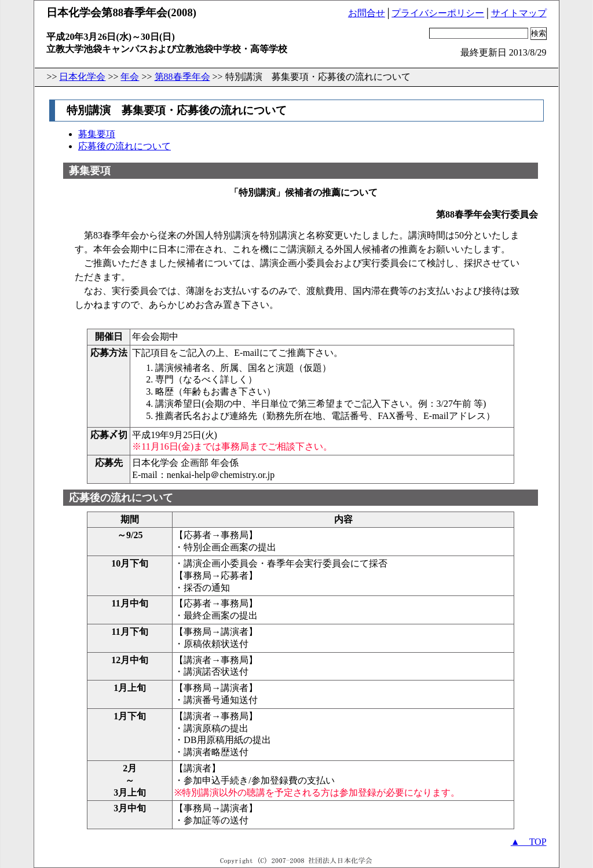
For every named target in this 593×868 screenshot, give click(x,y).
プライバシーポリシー (438, 13)
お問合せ (367, 13)
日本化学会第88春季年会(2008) (121, 12)
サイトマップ (519, 13)
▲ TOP (529, 842)
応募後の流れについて (125, 146)
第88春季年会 (182, 77)
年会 (130, 77)
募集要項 (97, 134)
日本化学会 (82, 77)
